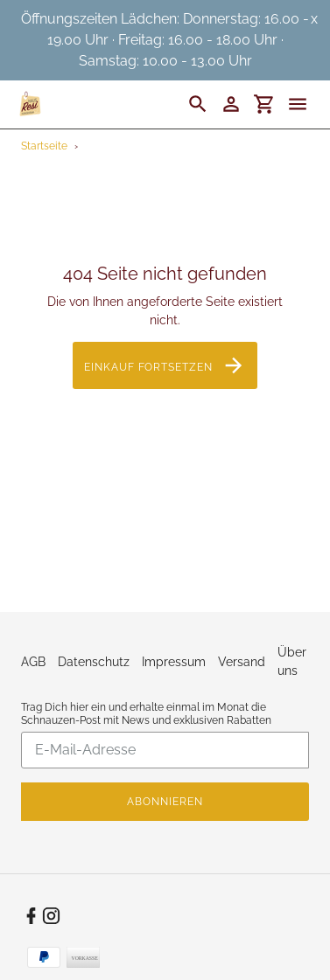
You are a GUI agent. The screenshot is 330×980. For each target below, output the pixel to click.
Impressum (174, 662)
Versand (242, 662)
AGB (33, 662)
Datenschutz (94, 662)
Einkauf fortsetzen (165, 365)
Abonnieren (165, 802)
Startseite (44, 146)
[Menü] (305, 104)
